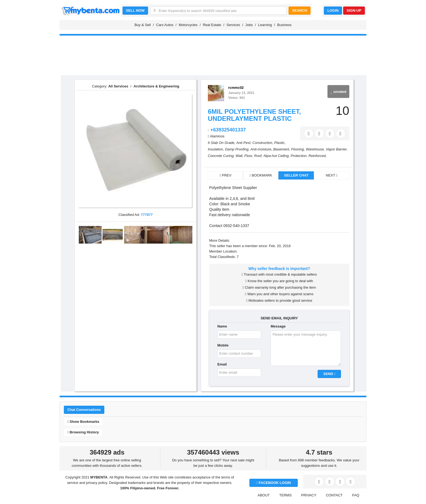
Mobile (223, 345)
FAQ (356, 495)
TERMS (286, 495)
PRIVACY (309, 495)
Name (222, 326)
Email (222, 364)
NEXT (332, 175)
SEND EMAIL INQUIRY (279, 318)
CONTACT (334, 495)
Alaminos (217, 136)
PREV (225, 175)
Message (278, 326)
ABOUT (264, 495)
